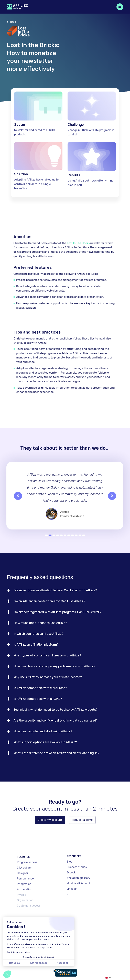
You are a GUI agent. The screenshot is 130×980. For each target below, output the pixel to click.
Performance (25, 893)
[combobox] (108, 978)
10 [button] (80, 541)
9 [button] (76, 541)
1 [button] (46, 541)
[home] (17, 7)
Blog (70, 872)
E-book (71, 882)
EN (108, 978)
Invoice (21, 910)
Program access (27, 877)
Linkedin (72, 899)
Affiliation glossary (78, 888)
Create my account (50, 826)
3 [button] (54, 541)
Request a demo (82, 826)
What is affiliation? (78, 893)
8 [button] (72, 541)
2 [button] (50, 541)
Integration (24, 899)
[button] (120, 7)
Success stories (77, 877)
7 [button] (69, 541)
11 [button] (84, 541)
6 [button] (65, 541)
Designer (23, 888)
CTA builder (24, 883)
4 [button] (58, 541)
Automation (25, 904)
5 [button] (61, 541)
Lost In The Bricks (75, 243)
